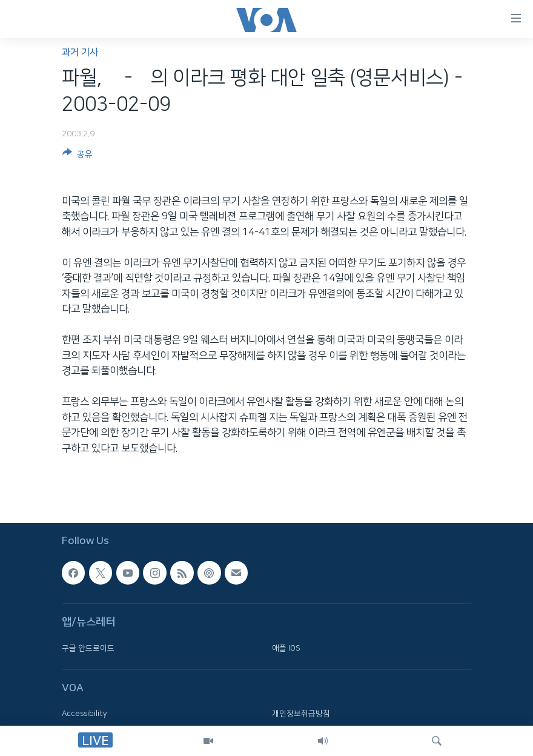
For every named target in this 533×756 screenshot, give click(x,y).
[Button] (78, 156)
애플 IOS (286, 648)
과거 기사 (80, 52)
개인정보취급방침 (301, 714)
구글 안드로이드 (88, 648)
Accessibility (84, 714)
